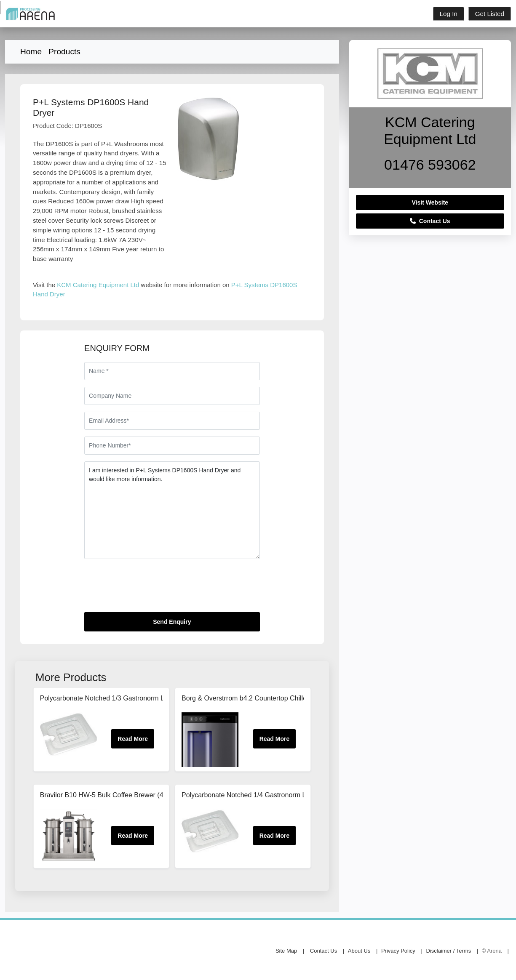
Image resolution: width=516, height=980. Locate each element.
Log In (449, 14)
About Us (359, 951)
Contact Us (430, 221)
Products (64, 52)
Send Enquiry (172, 622)
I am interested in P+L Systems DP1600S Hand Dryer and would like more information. (172, 510)
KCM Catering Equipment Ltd (98, 285)
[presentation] (148, 589)
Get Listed (490, 14)
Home (31, 52)
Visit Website (430, 202)
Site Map (286, 951)
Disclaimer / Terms (449, 951)
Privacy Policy (398, 951)
